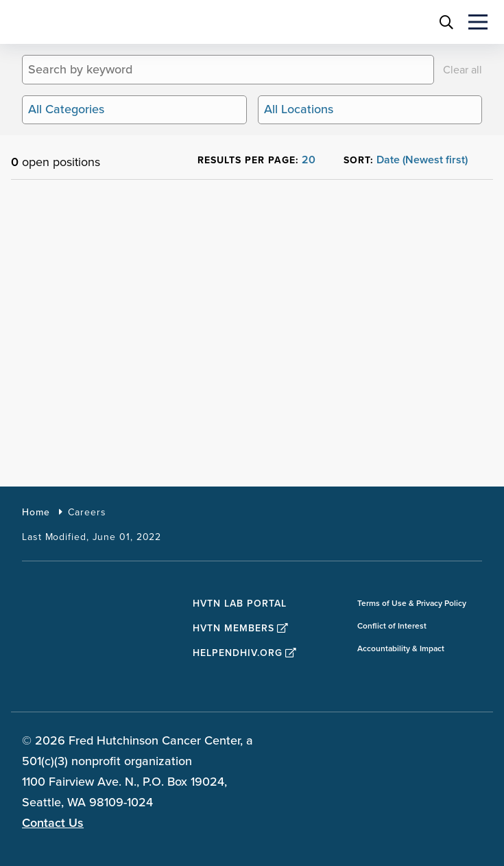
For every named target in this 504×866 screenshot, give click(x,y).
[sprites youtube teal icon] (470, 742)
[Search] (422, 69)
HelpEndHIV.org (245, 653)
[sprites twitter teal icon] (398, 742)
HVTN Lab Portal (240, 604)
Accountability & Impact (401, 649)
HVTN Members (241, 628)
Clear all (463, 70)
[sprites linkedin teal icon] (434, 742)
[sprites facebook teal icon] (363, 742)
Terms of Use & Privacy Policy (412, 604)
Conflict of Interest (392, 626)
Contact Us (53, 823)
